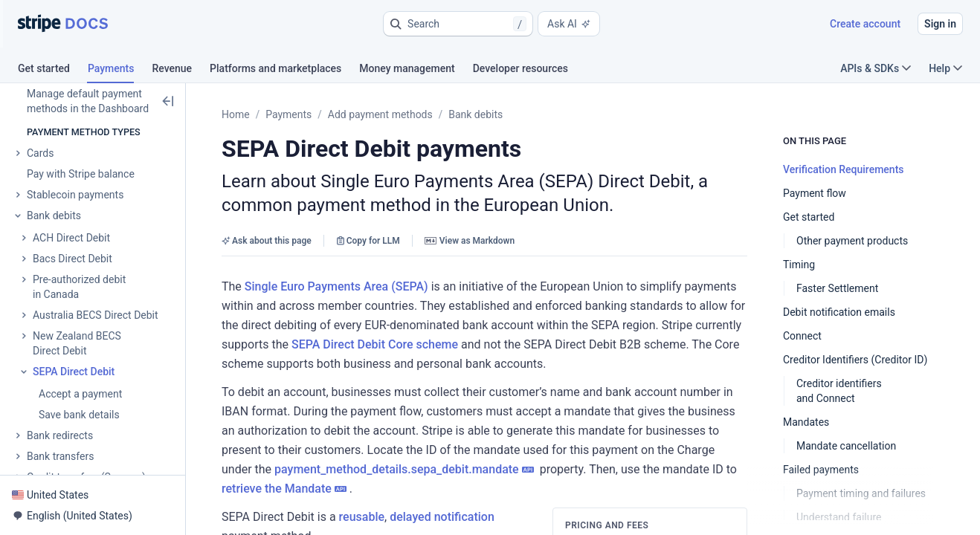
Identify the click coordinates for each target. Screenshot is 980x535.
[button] (458, 24)
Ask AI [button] (569, 24)
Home (236, 114)
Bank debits (476, 114)
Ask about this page (267, 241)
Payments (288, 114)
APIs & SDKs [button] (876, 68)
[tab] (53, 71)
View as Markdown (470, 241)
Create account (865, 24)
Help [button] (945, 68)
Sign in (940, 24)
